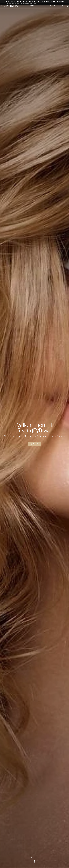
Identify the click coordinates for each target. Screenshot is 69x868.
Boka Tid (34, 444)
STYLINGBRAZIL (11, 6)
